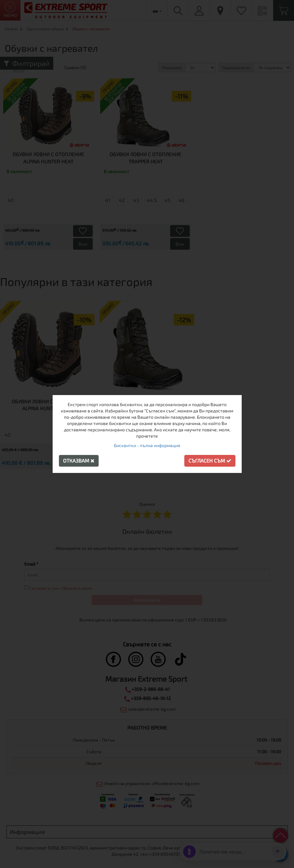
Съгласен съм (210, 460)
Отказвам (79, 460)
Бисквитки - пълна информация (147, 445)
